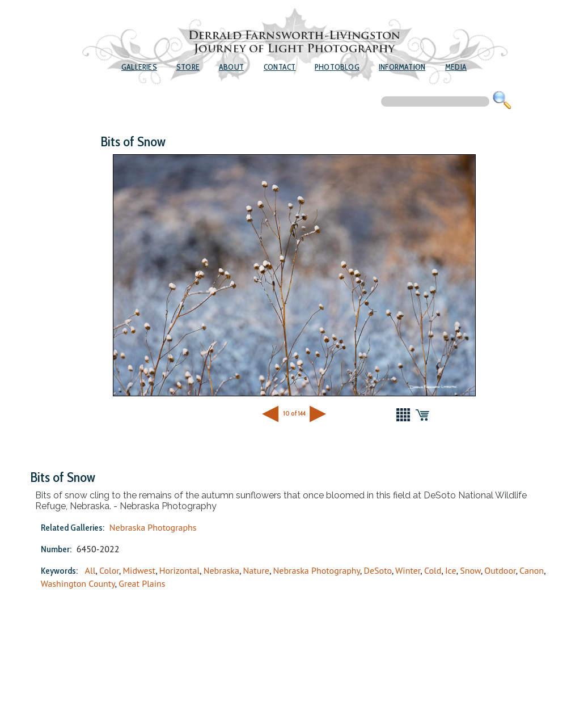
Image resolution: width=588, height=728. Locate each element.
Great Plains (142, 583)
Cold (433, 570)
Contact (280, 67)
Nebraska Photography (317, 570)
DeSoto (377, 570)
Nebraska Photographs (153, 527)
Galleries (139, 67)
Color (109, 570)
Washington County (78, 583)
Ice (451, 570)
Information (402, 67)
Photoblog (337, 67)
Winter (408, 570)
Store (188, 67)
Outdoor (500, 570)
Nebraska (221, 570)
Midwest (139, 570)
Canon (532, 570)
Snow (470, 570)
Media (456, 67)
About (231, 67)
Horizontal (179, 570)
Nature (256, 570)
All (90, 570)
